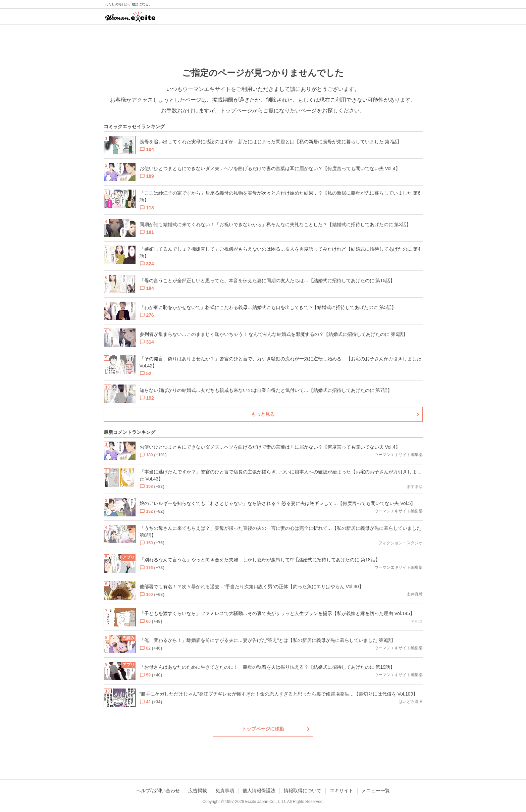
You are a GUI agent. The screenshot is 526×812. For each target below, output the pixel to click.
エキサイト (341, 791)
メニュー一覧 (376, 791)
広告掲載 (198, 791)
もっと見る (263, 414)
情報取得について (303, 791)
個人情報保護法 (259, 791)
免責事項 (225, 791)
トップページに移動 (263, 729)
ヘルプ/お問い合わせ (158, 791)
